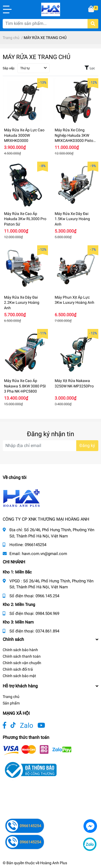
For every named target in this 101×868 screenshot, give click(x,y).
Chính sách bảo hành (20, 650)
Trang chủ (11, 697)
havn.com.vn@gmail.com (44, 554)
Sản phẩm (11, 703)
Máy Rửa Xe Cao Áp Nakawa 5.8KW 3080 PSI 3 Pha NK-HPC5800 (25, 386)
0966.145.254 (47, 596)
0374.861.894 (47, 631)
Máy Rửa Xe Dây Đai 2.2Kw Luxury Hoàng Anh (22, 303)
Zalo (27, 725)
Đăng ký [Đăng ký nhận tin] (87, 446)
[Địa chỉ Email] (50, 446)
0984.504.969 (47, 614)
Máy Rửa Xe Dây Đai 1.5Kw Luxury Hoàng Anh (72, 219)
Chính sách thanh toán (22, 656)
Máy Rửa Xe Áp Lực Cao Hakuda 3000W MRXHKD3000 (24, 135)
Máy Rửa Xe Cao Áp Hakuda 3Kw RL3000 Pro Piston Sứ (25, 219)
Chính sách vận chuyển (22, 663)
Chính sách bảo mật (19, 676)
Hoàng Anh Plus (54, 863)
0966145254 (36, 545)
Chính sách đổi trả (18, 669)
